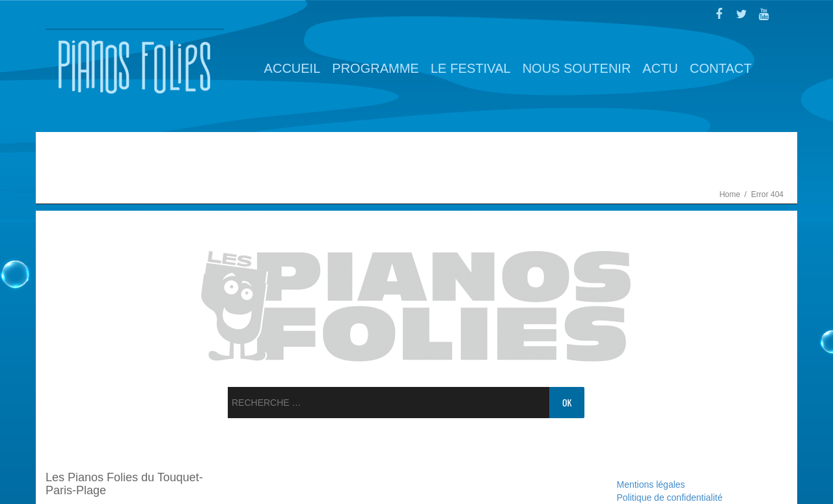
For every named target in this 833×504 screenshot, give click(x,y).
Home (731, 194)
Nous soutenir (577, 68)
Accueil (293, 68)
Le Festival (471, 68)
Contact (721, 68)
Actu (660, 68)
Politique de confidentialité (670, 497)
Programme (375, 68)
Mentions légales (651, 484)
